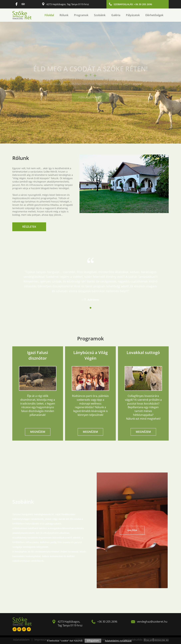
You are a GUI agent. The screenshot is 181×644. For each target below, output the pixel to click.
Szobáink (100, 15)
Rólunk (64, 15)
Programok (81, 15)
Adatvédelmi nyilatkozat (118, 641)
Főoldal (49, 15)
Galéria (116, 15)
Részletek (29, 227)
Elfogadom (93, 641)
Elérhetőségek (154, 15)
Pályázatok (133, 15)
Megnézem (38, 432)
